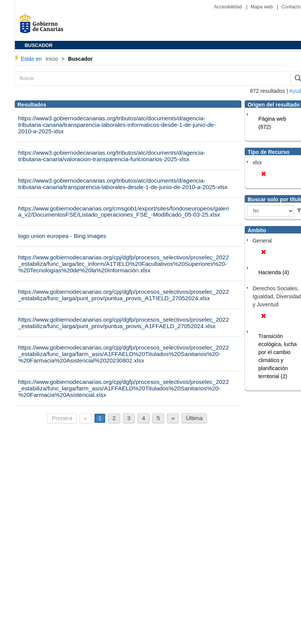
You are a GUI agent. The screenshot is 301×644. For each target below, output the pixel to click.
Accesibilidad (229, 7)
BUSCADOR (39, 45)
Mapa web (262, 7)
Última (194, 418)
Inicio (53, 59)
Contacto (291, 7)
